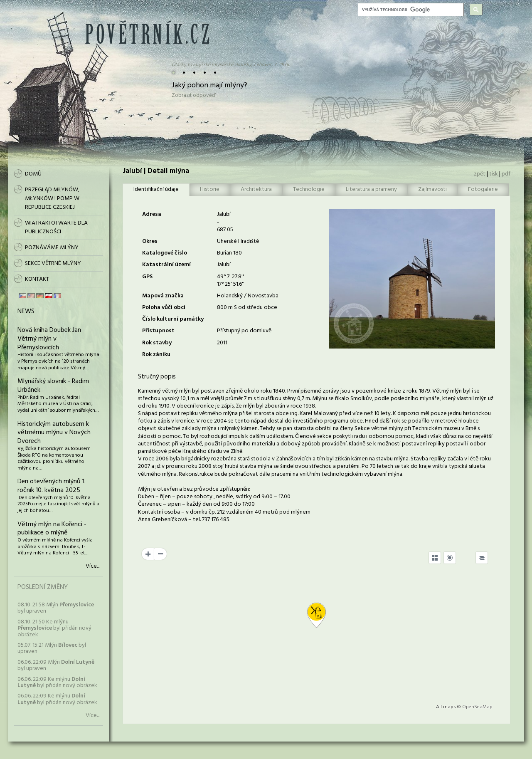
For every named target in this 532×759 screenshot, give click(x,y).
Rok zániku (156, 355)
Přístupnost (158, 331)
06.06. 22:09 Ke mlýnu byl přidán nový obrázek (57, 682)
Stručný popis (157, 377)
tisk (494, 174)
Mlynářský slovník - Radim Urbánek (53, 386)
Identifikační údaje (156, 189)
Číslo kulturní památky (173, 319)
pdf (506, 174)
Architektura (256, 189)
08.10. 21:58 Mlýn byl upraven (56, 608)
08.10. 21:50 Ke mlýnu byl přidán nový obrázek (54, 628)
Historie (210, 189)
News (26, 312)
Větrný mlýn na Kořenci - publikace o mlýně (52, 529)
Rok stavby (157, 343)
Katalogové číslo (165, 253)
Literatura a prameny (371, 189)
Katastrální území (166, 265)
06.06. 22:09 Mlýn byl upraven (56, 665)
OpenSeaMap (477, 707)
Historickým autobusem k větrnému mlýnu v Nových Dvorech (54, 433)
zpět (480, 174)
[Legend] (482, 558)
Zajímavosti (432, 189)
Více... (92, 566)
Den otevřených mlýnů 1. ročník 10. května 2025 (52, 486)
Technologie (309, 189)
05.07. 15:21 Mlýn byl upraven (52, 648)
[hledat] (410, 10)
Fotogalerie (483, 189)
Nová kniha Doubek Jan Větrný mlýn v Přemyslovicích (49, 339)
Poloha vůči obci (164, 308)
